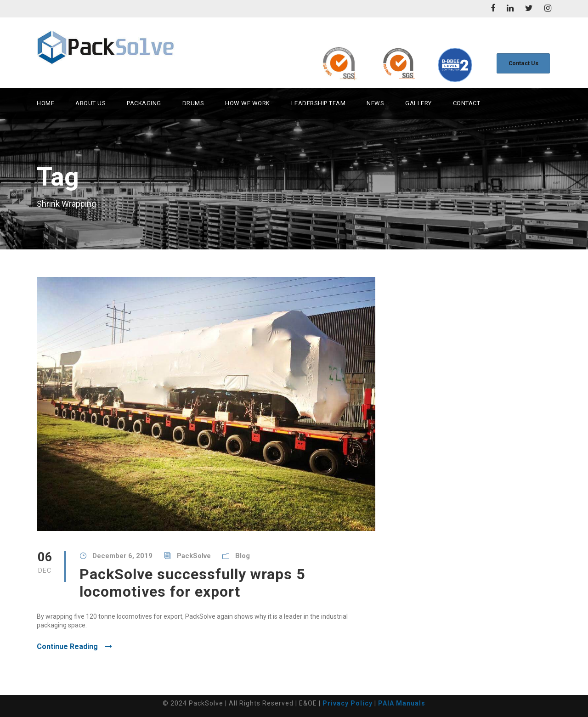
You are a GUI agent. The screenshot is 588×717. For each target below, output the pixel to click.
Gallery (418, 103)
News (375, 103)
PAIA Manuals (402, 703)
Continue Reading (74, 646)
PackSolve (194, 556)
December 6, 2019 (122, 556)
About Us (90, 103)
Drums (193, 103)
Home (45, 103)
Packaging (144, 103)
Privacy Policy (348, 703)
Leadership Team (319, 103)
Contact (467, 103)
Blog (243, 556)
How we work (248, 103)
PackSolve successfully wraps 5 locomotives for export (192, 583)
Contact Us (523, 63)
